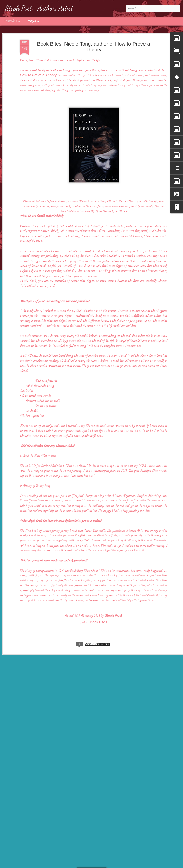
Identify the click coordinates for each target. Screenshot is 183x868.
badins (95, 865)
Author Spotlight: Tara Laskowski (43, 852)
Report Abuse (132, 865)
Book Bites (99, 605)
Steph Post (113, 598)
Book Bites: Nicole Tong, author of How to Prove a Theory (93, 29)
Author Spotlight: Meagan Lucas (102, 850)
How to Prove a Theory (38, 58)
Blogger (117, 865)
